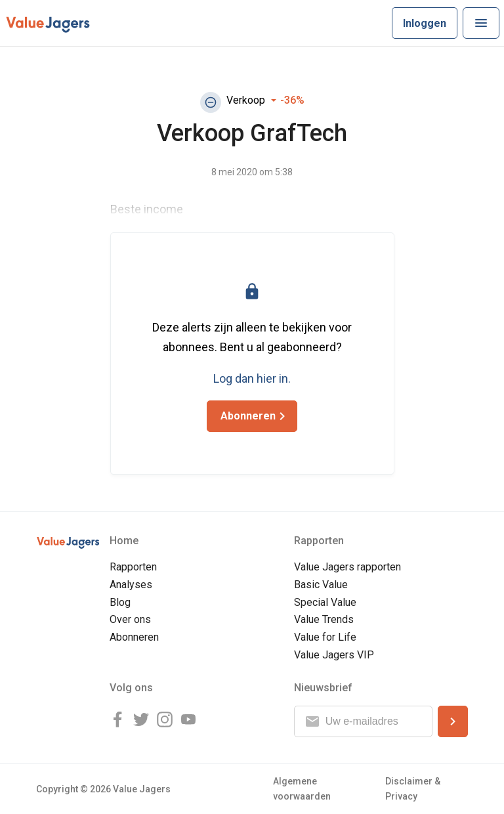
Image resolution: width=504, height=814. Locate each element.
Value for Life (325, 637)
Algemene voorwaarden (302, 789)
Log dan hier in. (252, 378)
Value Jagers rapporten (347, 567)
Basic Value (321, 585)
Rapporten (133, 567)
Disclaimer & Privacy (413, 789)
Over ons (130, 619)
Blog (120, 602)
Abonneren (134, 637)
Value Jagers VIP (334, 655)
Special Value (325, 602)
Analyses (131, 585)
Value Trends (324, 619)
